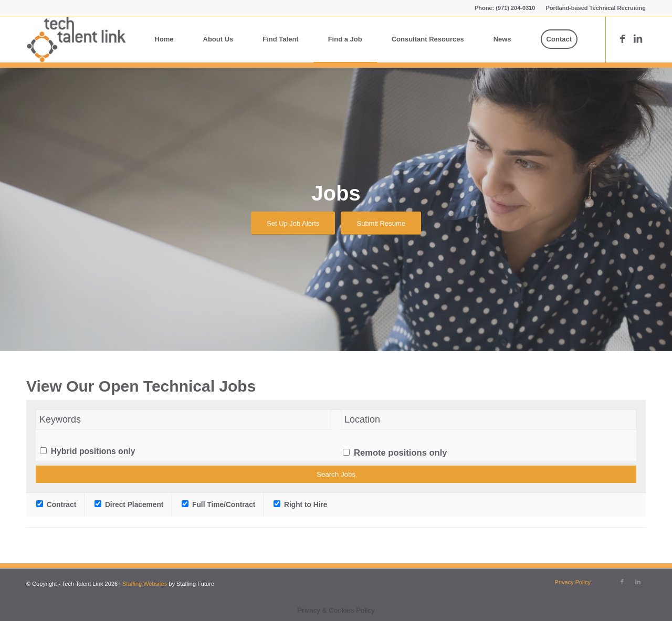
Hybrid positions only (93, 451)
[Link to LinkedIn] (638, 39)
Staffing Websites (145, 584)
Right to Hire (300, 505)
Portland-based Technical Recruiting (596, 8)
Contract (56, 505)
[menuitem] (594, 8)
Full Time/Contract (218, 505)
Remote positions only (400, 453)
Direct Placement (129, 505)
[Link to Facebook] (622, 39)
